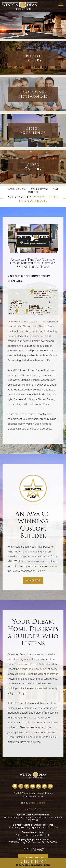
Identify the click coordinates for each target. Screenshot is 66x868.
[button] (61, 27)
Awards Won (33, 581)
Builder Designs (37, 803)
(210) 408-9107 (33, 850)
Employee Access (33, 809)
